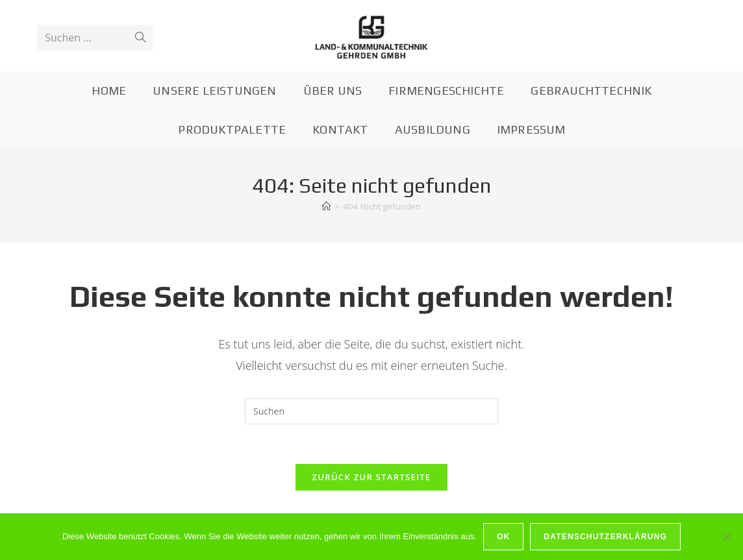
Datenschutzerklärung (605, 537)
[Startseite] (326, 206)
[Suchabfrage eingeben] (371, 411)
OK (503, 537)
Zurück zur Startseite (372, 477)
